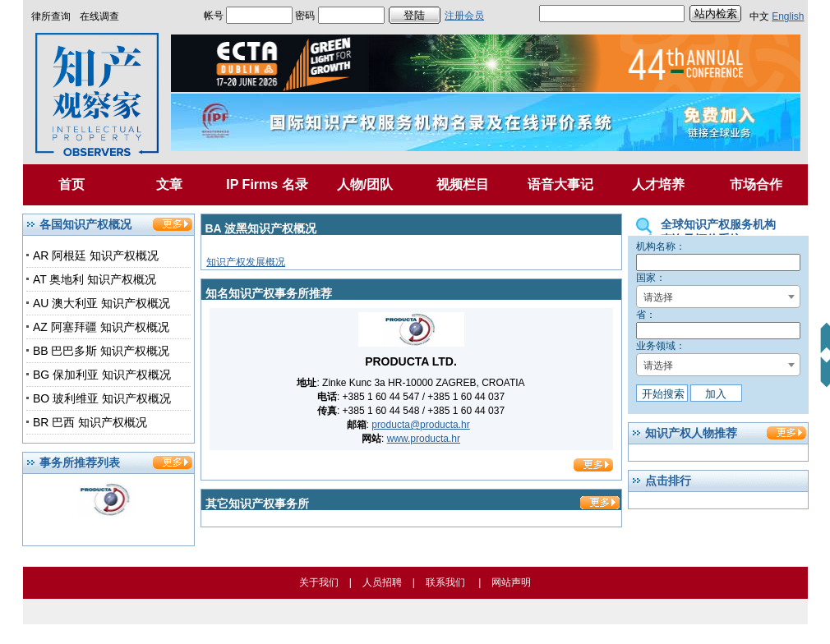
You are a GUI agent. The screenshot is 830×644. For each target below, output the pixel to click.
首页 (71, 184)
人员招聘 (382, 582)
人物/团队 (365, 184)
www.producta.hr (424, 439)
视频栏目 (463, 184)
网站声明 (511, 582)
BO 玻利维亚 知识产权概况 (102, 398)
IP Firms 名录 (267, 184)
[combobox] (718, 297)
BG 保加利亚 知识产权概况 (102, 375)
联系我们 (445, 582)
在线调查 (99, 16)
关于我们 (319, 582)
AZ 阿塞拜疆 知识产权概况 (101, 327)
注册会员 (464, 16)
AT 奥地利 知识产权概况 (95, 279)
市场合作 (756, 184)
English (788, 16)
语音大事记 (560, 184)
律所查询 (51, 16)
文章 (169, 184)
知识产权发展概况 (246, 262)
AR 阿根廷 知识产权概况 (96, 255)
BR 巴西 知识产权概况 (90, 422)
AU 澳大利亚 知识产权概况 (101, 303)
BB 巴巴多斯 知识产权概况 (101, 351)
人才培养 (658, 184)
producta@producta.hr (421, 425)
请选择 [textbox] (658, 297)
